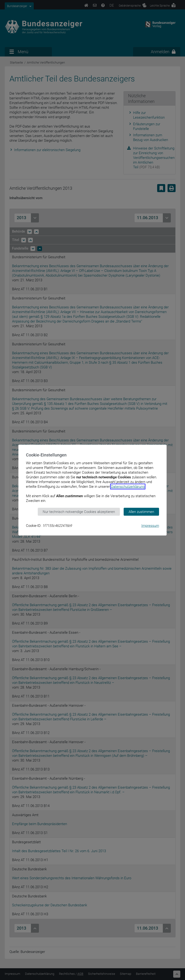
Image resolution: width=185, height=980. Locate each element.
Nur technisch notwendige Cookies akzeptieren (79, 512)
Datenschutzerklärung (128, 486)
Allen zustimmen (141, 512)
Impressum (150, 526)
